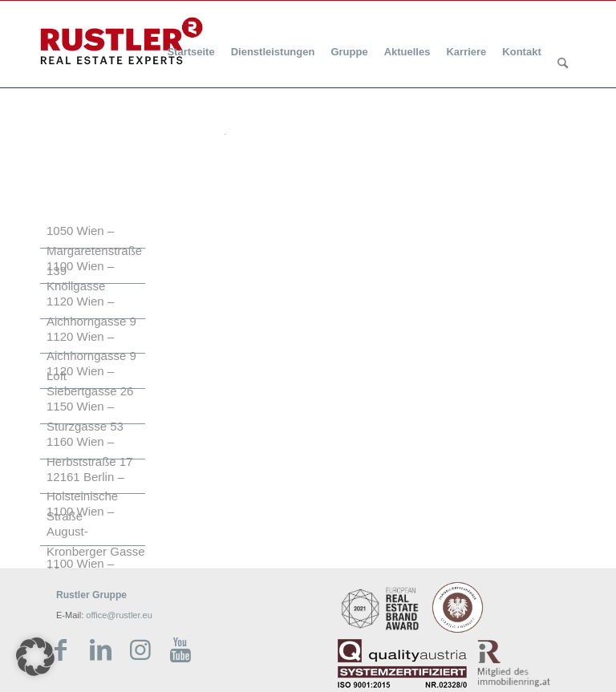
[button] (35, 657)
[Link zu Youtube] (180, 650)
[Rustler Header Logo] (122, 41)
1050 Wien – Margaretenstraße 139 (94, 251)
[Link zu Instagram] (140, 650)
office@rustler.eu (119, 615)
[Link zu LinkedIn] (100, 650)
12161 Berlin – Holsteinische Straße (85, 497)
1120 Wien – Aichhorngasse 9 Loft (91, 356)
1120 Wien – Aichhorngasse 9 (91, 311)
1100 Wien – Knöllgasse (80, 276)
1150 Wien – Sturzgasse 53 (85, 416)
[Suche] (563, 64)
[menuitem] (190, 42)
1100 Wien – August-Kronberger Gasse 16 (96, 541)
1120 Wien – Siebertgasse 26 (90, 381)
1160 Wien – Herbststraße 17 (90, 451)
